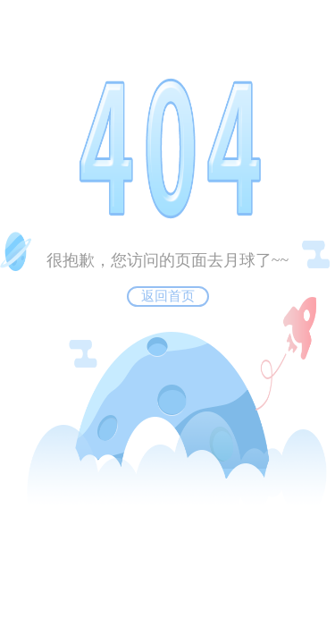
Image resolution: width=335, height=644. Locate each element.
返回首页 (168, 296)
